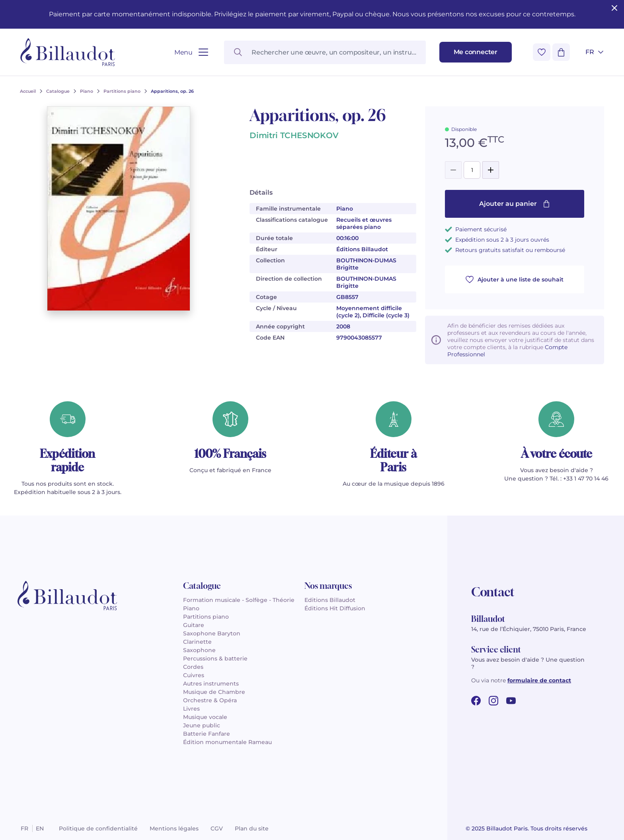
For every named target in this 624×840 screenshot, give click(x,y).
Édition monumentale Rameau (227, 742)
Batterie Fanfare (207, 734)
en (40, 828)
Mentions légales (174, 828)
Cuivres (194, 675)
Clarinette (197, 642)
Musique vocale (205, 717)
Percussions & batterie (215, 658)
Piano (191, 608)
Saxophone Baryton (212, 633)
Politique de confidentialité (98, 828)
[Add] (491, 170)
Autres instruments (211, 684)
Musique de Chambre (214, 692)
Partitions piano (206, 617)
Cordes (193, 667)
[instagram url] (493, 701)
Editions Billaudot (330, 600)
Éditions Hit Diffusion (335, 608)
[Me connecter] (476, 52)
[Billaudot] (68, 52)
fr (24, 828)
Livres (191, 709)
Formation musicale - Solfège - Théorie (239, 600)
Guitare (194, 625)
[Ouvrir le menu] (191, 52)
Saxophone (199, 650)
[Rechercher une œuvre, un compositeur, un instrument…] (325, 52)
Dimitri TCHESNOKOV (294, 135)
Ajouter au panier (515, 204)
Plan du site (252, 828)
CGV (217, 828)
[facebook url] (476, 701)
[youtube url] (511, 701)
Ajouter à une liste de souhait (515, 279)
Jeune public (202, 725)
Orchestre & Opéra (210, 700)
